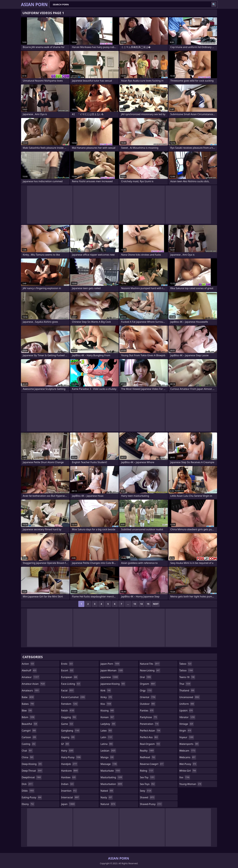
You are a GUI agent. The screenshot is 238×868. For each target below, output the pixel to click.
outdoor (148, 704)
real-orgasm (150, 744)
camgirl (29, 731)
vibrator (187, 717)
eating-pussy (32, 797)
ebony (28, 804)
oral (146, 677)
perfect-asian (150, 731)
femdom (70, 704)
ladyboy (108, 724)
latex (106, 731)
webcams (188, 757)
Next (156, 604)
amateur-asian (34, 684)
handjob (69, 764)
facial (68, 690)
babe (28, 697)
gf (65, 744)
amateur (31, 677)
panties (147, 711)
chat (27, 751)
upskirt (186, 711)
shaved (147, 797)
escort (68, 670)
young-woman (191, 784)
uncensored (190, 697)
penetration (150, 724)
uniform (187, 704)
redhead (148, 757)
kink (106, 690)
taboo (186, 664)
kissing (107, 711)
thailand (187, 690)
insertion (69, 791)
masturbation (112, 784)
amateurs (31, 690)
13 (135, 604)
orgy (146, 690)
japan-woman (112, 670)
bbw (27, 711)
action (28, 664)
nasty (107, 797)
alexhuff (29, 670)
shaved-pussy (151, 804)
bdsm (28, 717)
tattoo (186, 670)
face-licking (71, 684)
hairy (68, 751)
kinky (106, 697)
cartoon (29, 737)
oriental (148, 697)
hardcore (70, 771)
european (70, 677)
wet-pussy (188, 764)
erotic (67, 664)
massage (109, 764)
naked (107, 791)
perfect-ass (149, 737)
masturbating (112, 777)
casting (29, 744)
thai (185, 684)
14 (141, 604)
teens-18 (187, 677)
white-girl (188, 771)
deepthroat (32, 777)
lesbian (108, 751)
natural (108, 804)
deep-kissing (32, 764)
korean (107, 717)
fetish (68, 711)
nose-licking (150, 670)
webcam (188, 751)
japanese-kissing (113, 684)
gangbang (71, 731)
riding (147, 771)
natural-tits (150, 664)
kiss (106, 704)
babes (28, 704)
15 (148, 604)
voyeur (187, 737)
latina (107, 744)
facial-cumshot (73, 697)
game (67, 724)
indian (68, 784)
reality (147, 751)
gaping (68, 737)
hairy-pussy (71, 757)
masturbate (110, 771)
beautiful (30, 724)
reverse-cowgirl (152, 764)
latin (107, 737)
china (28, 757)
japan (68, 804)
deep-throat (32, 771)
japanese (110, 677)
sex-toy (148, 777)
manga (107, 757)
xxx (185, 777)
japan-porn (110, 664)
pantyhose (149, 717)
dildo (28, 791)
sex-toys (148, 784)
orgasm (148, 684)
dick (28, 784)
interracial (70, 797)
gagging (69, 717)
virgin (185, 731)
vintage (186, 724)
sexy (146, 791)
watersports (189, 744)
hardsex (69, 777)
